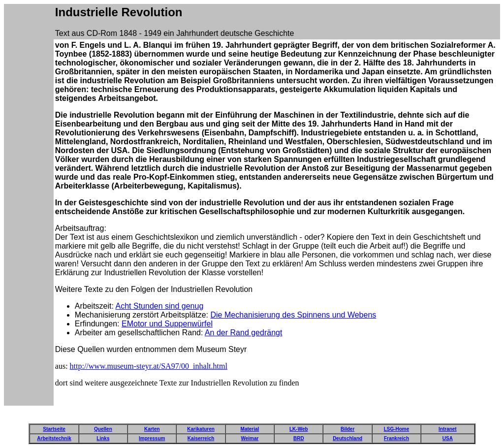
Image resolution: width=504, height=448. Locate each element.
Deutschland (347, 438)
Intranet (448, 429)
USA (448, 438)
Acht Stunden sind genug (160, 306)
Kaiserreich (201, 438)
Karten (152, 429)
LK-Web (299, 429)
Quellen (103, 429)
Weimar (250, 438)
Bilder (347, 429)
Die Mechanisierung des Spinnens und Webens (293, 315)
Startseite (54, 429)
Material (250, 429)
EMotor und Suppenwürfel (167, 324)
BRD (299, 438)
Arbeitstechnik (54, 438)
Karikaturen (201, 429)
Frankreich (396, 438)
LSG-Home (397, 429)
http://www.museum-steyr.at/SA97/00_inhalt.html (149, 366)
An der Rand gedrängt (243, 333)
